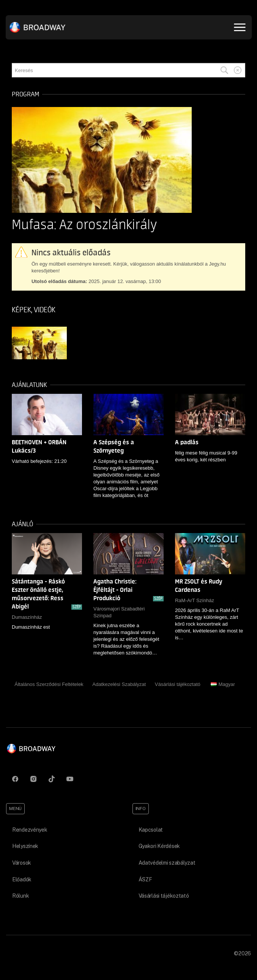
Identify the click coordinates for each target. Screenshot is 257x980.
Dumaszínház (27, 617)
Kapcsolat (151, 830)
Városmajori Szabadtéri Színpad (119, 612)
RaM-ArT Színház (195, 600)
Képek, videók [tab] (34, 310)
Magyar (223, 684)
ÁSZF (145, 879)
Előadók (22, 879)
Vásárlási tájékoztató (178, 684)
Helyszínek (25, 846)
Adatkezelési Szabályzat (119, 684)
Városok (22, 863)
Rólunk (20, 896)
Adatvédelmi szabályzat (167, 863)
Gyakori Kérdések (159, 846)
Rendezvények (30, 830)
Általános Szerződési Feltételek (49, 684)
